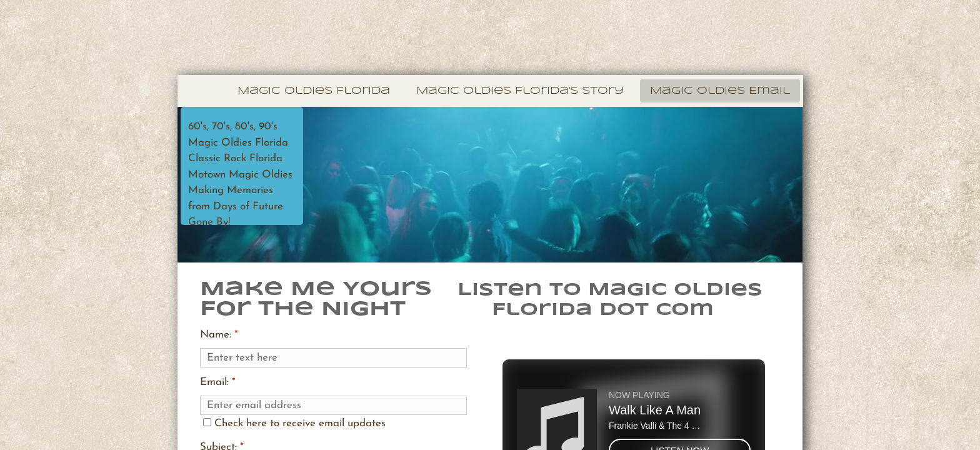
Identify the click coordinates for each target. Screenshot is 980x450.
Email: (218, 382)
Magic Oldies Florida (314, 91)
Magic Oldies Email (720, 91)
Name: (219, 335)
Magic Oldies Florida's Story (520, 91)
